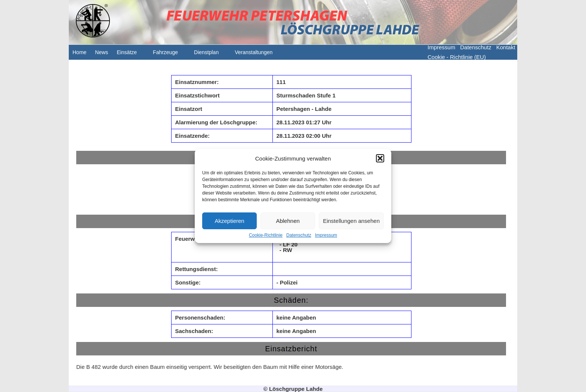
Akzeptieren (229, 221)
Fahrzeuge (169, 55)
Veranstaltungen (257, 55)
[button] (380, 158)
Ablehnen (288, 221)
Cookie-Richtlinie (266, 235)
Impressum (326, 235)
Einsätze (130, 55)
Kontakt (506, 47)
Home (79, 52)
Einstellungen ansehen (351, 221)
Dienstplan (210, 55)
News (101, 52)
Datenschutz (299, 235)
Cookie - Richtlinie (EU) (457, 57)
